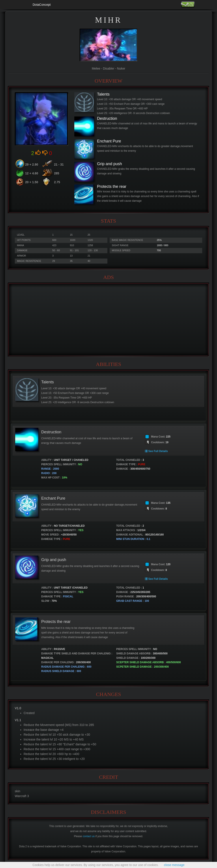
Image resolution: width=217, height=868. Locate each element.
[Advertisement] (108, 320)
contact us (89, 836)
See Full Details (156, 451)
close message (174, 865)
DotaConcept (42, 5)
